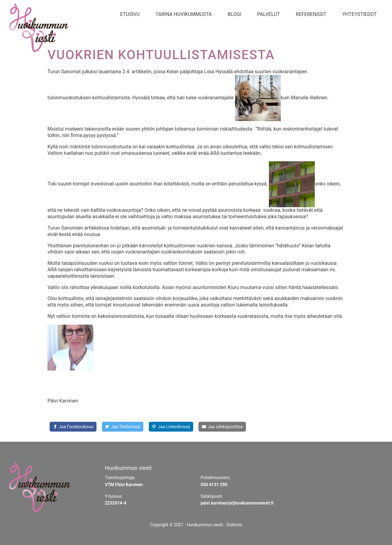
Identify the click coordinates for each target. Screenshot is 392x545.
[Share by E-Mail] (222, 427)
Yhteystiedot (360, 14)
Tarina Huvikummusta (184, 14)
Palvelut (269, 14)
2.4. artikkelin (137, 72)
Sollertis (234, 525)
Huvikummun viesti (205, 525)
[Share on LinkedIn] (171, 427)
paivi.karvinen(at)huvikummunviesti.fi (237, 503)
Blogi (234, 14)
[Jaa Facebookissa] (73, 427)
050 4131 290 (214, 485)
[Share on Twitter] (123, 427)
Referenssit (311, 14)
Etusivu (130, 14)
